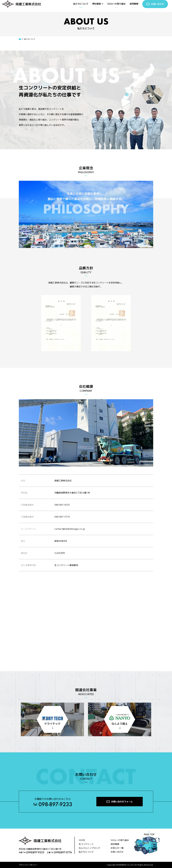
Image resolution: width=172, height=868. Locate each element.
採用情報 (134, 4)
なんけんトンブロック (89, 848)
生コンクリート (86, 844)
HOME (82, 840)
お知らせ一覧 (117, 848)
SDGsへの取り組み (116, 4)
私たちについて (81, 4)
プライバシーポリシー (28, 865)
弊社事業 (98, 4)
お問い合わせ (117, 852)
